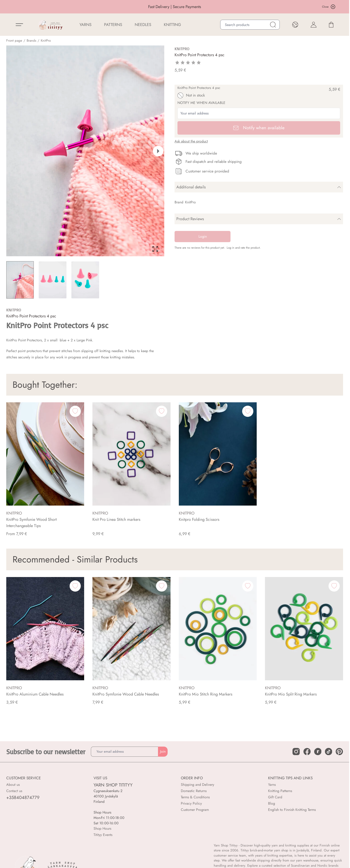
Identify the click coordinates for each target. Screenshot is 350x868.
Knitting (172, 25)
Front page (14, 41)
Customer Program (195, 810)
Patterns (113, 25)
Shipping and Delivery (197, 785)
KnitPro (46, 41)
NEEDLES (143, 25)
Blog (272, 803)
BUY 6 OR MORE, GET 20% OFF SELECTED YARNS (70, 7)
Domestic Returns (194, 791)
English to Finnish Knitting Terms (292, 810)
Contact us (14, 791)
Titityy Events (103, 835)
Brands (31, 41)
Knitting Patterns (280, 791)
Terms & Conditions (195, 797)
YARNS (85, 25)
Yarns (272, 785)
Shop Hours (102, 828)
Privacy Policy (191, 803)
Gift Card (275, 797)
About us (13, 785)
